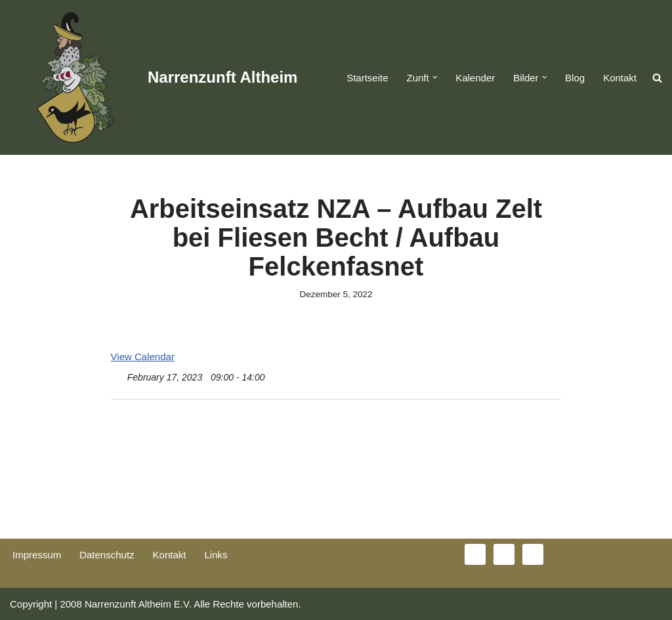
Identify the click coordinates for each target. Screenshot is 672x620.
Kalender (475, 78)
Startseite (367, 78)
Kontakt (620, 78)
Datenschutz (107, 555)
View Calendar (143, 357)
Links (216, 555)
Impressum (37, 555)
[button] (435, 77)
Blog (575, 78)
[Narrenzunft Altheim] (154, 77)
